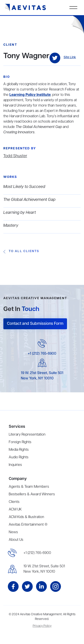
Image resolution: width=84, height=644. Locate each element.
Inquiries (15, 465)
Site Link (70, 57)
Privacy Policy (42, 626)
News (13, 532)
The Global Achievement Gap (29, 200)
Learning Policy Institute (30, 95)
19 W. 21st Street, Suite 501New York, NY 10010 (44, 569)
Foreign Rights (20, 442)
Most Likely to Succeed (24, 187)
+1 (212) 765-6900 (42, 354)
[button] (73, 8)
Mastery (11, 226)
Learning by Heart (20, 213)
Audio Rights (19, 457)
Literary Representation (27, 435)
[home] (25, 8)
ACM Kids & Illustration (26, 517)
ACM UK (15, 510)
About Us (16, 540)
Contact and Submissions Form (35, 324)
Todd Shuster (15, 156)
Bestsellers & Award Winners (32, 494)
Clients (14, 502)
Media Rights (19, 450)
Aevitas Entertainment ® (28, 525)
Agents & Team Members (29, 487)
